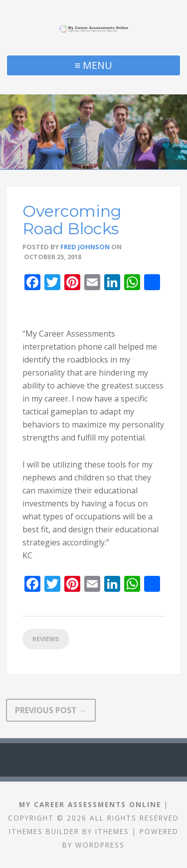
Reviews (46, 639)
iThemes (112, 831)
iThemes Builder (44, 831)
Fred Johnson (85, 247)
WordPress (100, 845)
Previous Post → (51, 710)
